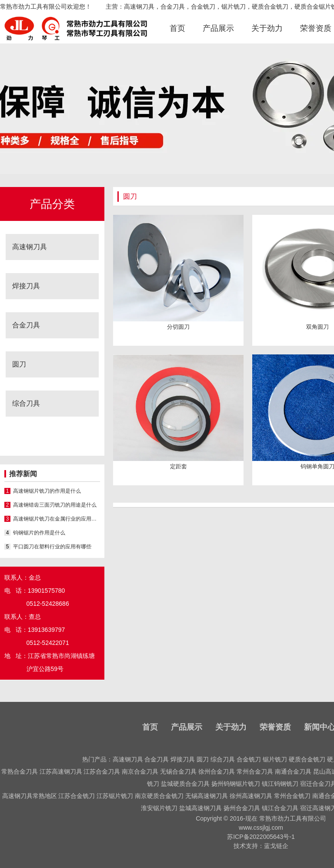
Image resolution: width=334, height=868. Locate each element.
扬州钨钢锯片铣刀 (236, 784)
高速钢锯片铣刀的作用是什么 (47, 491)
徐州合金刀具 (217, 771)
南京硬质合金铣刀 (159, 796)
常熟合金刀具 (20, 771)
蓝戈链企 (276, 846)
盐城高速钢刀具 (200, 808)
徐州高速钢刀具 (251, 796)
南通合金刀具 (293, 771)
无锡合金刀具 (178, 771)
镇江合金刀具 (280, 808)
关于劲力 (267, 28)
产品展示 (218, 28)
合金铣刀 (249, 759)
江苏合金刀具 (102, 771)
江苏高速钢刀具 (61, 771)
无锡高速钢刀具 (207, 796)
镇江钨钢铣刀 (280, 784)
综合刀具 (26, 403)
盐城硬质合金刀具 (185, 784)
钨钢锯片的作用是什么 (39, 533)
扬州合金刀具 (242, 808)
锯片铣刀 (275, 759)
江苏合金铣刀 (77, 796)
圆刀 (19, 364)
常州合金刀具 (255, 771)
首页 (177, 28)
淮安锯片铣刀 (159, 808)
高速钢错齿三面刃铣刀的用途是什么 (55, 505)
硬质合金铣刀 (307, 759)
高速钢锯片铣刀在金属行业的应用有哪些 (57, 519)
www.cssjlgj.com (261, 828)
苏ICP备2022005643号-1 (261, 837)
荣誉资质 (316, 28)
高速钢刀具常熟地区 (30, 796)
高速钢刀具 (30, 247)
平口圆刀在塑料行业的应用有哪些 (52, 547)
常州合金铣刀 (292, 796)
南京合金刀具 (140, 771)
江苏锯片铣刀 (115, 796)
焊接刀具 (26, 286)
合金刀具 (26, 325)
